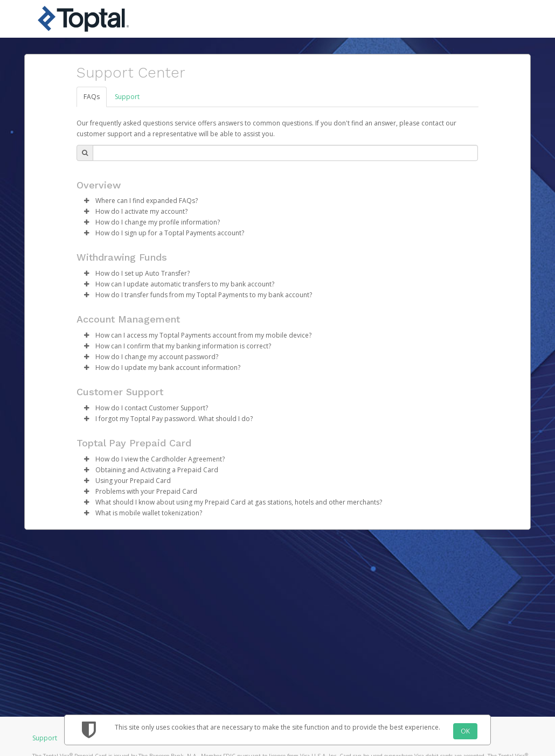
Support (127, 97)
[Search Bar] (285, 153)
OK (465, 731)
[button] (86, 201)
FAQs (92, 97)
